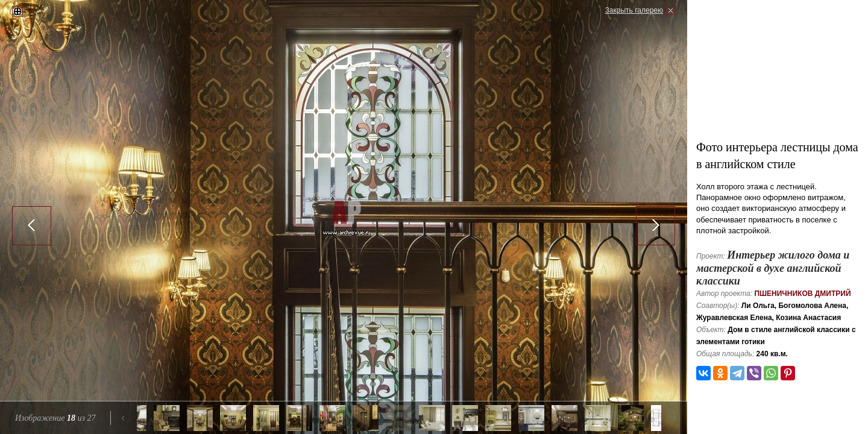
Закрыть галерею (634, 10)
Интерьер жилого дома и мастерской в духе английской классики (773, 268)
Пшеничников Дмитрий (802, 294)
